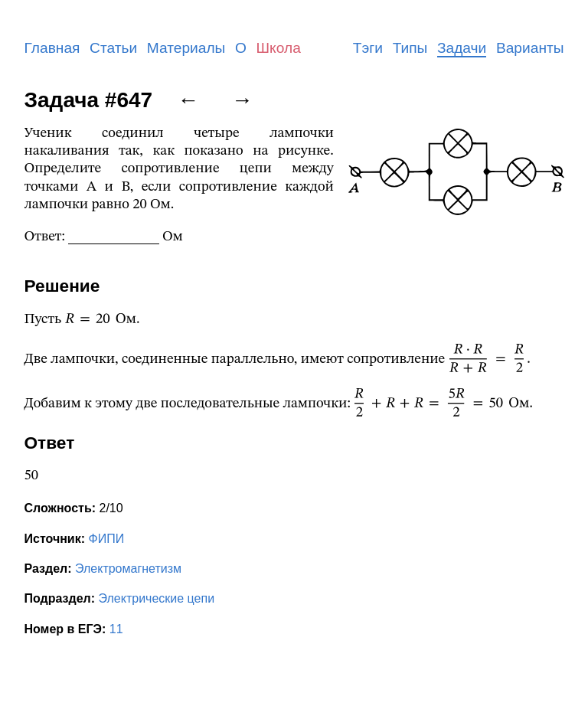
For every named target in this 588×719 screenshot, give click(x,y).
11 (116, 629)
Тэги (368, 48)
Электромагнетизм (128, 569)
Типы (410, 48)
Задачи (462, 48)
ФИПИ (106, 539)
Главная (52, 48)
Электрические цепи (157, 598)
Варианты (530, 48)
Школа (279, 48)
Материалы (186, 48)
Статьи (113, 48)
